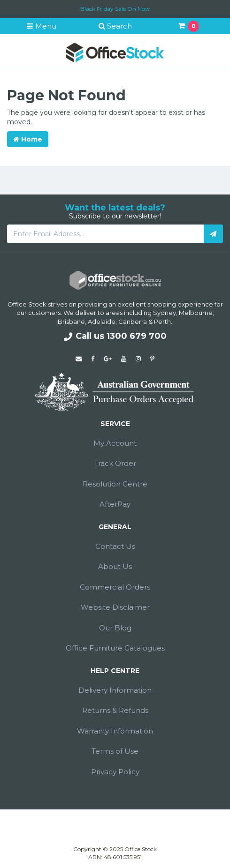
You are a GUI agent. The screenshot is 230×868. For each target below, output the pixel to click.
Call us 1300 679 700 (115, 336)
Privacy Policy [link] (115, 772)
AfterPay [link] (115, 504)
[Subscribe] (213, 234)
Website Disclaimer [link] (115, 607)
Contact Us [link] (115, 546)
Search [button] (115, 26)
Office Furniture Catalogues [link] (115, 648)
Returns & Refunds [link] (115, 710)
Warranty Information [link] (115, 731)
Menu (41, 26)
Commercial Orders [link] (115, 587)
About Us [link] (115, 566)
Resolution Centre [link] (115, 484)
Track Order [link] (115, 463)
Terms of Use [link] (115, 751)
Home (28, 139)
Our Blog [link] (115, 628)
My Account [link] (115, 443)
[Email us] (79, 359)
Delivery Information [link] (115, 690)
